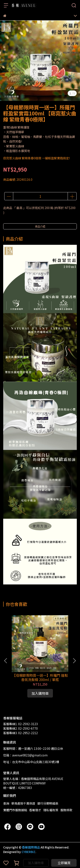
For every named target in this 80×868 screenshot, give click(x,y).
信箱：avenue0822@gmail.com (25, 755)
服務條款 (66, 810)
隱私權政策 (51, 810)
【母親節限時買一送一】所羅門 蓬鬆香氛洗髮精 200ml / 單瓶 (40, 677)
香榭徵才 (35, 810)
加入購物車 (36, 863)
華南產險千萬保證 (23, 803)
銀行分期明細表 (48, 803)
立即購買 (64, 863)
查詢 (6, 803)
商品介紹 (40, 226)
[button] (74, 661)
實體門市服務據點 (15, 810)
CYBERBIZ (28, 852)
